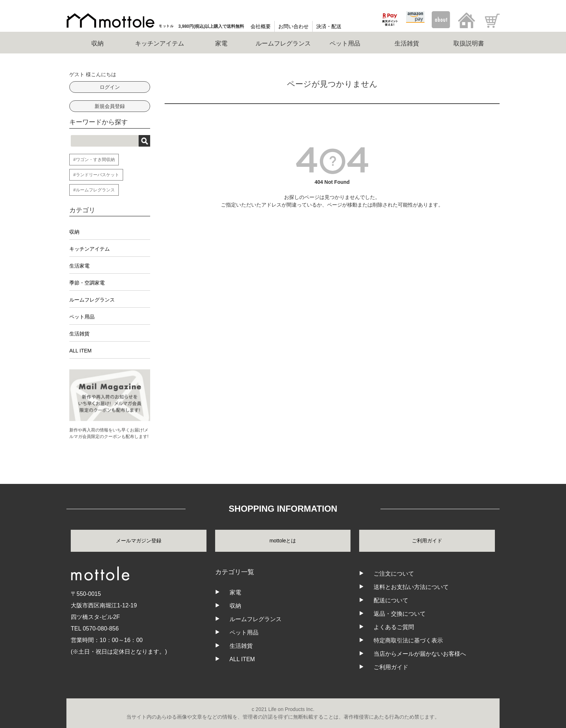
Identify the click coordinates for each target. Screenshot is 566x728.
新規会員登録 (110, 106)
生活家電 (79, 266)
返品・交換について (400, 614)
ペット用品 (82, 317)
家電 (235, 592)
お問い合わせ (293, 26)
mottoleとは (283, 541)
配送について (391, 600)
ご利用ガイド (427, 541)
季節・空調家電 (87, 283)
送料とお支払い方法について (411, 587)
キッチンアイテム (90, 249)
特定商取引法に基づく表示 (408, 640)
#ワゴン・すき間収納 (94, 160)
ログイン (110, 87)
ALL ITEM (80, 351)
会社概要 (261, 26)
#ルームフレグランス (94, 190)
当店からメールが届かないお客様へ (420, 654)
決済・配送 (329, 26)
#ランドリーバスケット (96, 175)
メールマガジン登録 (139, 541)
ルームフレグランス (92, 300)
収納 (74, 232)
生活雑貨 (79, 334)
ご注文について (394, 574)
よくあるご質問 (394, 627)
